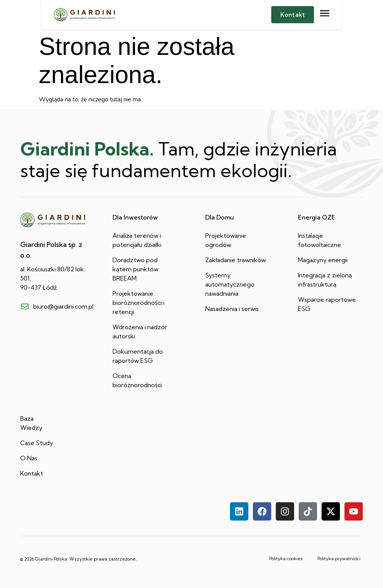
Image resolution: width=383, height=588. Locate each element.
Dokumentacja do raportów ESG (138, 356)
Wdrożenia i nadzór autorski (140, 332)
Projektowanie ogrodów (226, 240)
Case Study (37, 443)
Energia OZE (317, 217)
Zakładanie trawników (236, 260)
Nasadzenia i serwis (232, 309)
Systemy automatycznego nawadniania (230, 284)
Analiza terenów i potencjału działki (137, 240)
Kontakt (32, 473)
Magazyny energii (323, 260)
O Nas (29, 458)
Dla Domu (220, 217)
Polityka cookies (278, 556)
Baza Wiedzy (31, 423)
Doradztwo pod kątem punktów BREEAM (135, 269)
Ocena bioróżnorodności (137, 380)
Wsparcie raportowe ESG (327, 304)
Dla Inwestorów (135, 217)
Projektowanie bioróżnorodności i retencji (138, 303)
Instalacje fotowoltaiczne (319, 240)
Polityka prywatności (335, 556)
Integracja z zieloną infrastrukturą (325, 280)
